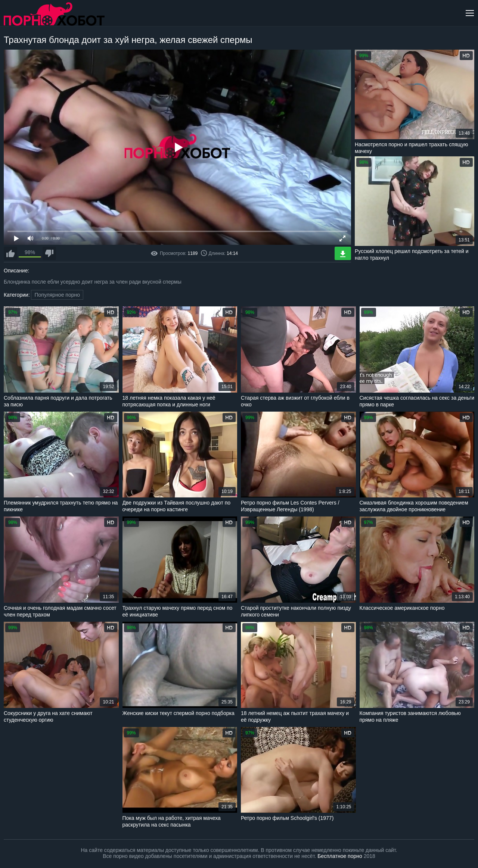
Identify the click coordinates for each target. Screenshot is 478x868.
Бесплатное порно (340, 856)
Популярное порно (57, 295)
